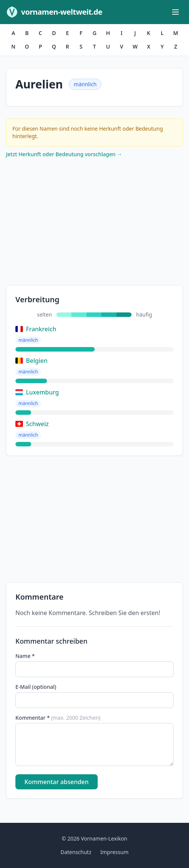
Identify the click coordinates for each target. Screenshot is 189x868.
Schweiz (32, 424)
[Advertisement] (94, 223)
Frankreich (36, 329)
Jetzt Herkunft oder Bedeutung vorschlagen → (64, 154)
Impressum (114, 852)
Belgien (31, 361)
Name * (25, 656)
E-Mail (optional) (36, 687)
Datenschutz (76, 852)
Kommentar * (58, 718)
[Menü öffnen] (175, 12)
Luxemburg (37, 392)
